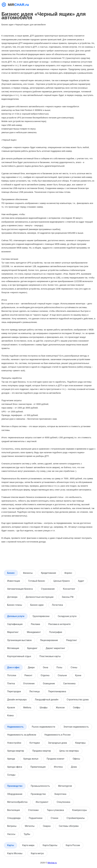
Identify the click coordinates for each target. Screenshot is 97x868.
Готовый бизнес (37, 581)
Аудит (81, 581)
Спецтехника (64, 802)
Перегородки (14, 691)
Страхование (48, 589)
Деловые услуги (16, 616)
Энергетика (60, 794)
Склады (11, 775)
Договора (12, 597)
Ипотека (58, 767)
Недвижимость (15, 727)
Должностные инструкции (40, 597)
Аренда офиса (15, 767)
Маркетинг (13, 632)
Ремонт (28, 675)
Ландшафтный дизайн (47, 700)
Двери (31, 667)
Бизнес (11, 573)
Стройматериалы (76, 818)
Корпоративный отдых (19, 656)
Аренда (11, 759)
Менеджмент (34, 632)
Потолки (12, 675)
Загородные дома (58, 743)
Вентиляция (14, 810)
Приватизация (38, 767)
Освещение (49, 683)
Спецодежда (14, 818)
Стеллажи (33, 810)
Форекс (68, 573)
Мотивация (13, 648)
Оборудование (15, 794)
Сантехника (69, 683)
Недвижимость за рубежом (22, 735)
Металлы (30, 826)
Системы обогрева (69, 826)
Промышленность (40, 786)
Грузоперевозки (41, 616)
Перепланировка (57, 691)
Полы (59, 667)
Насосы (11, 834)
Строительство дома (78, 700)
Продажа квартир (42, 751)
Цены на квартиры (69, 751)
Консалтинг (69, 589)
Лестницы (35, 691)
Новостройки (14, 743)
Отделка (45, 675)
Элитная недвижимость (76, 727)
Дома (74, 767)
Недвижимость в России (57, 735)
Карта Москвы (15, 853)
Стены (74, 667)
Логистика (57, 605)
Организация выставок (19, 640)
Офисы (76, 759)
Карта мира (28, 845)
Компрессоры (80, 810)
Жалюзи (60, 708)
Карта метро (37, 853)
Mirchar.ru (52, 863)
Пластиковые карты (50, 656)
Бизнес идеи (37, 605)
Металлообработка (17, 802)
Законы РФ (68, 597)
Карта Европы (50, 845)
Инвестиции (14, 581)
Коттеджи (35, 743)
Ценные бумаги (62, 581)
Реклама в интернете (60, 624)
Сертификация (15, 624)
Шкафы (44, 708)
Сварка (47, 826)
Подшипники (36, 818)
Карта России (73, 845)
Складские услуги (67, 616)
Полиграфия (56, 632)
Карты (11, 845)
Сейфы (77, 708)
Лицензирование (49, 640)
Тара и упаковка (55, 810)
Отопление (29, 683)
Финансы (28, 573)
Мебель (27, 708)
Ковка (10, 715)
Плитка (11, 683)
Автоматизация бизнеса (20, 589)
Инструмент (42, 802)
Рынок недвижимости (43, 727)
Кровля (11, 708)
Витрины (12, 826)
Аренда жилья (31, 759)
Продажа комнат (56, 759)
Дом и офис (13, 667)
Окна (45, 667)
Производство (15, 786)
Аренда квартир (16, 751)
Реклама (35, 624)
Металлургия (65, 786)
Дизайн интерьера (17, 700)
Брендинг (33, 648)
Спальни (62, 675)
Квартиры (80, 743)
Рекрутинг (72, 640)
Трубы (27, 834)
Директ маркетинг (55, 648)
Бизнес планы (15, 605)
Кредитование (49, 573)
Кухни (78, 675)
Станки (54, 818)
